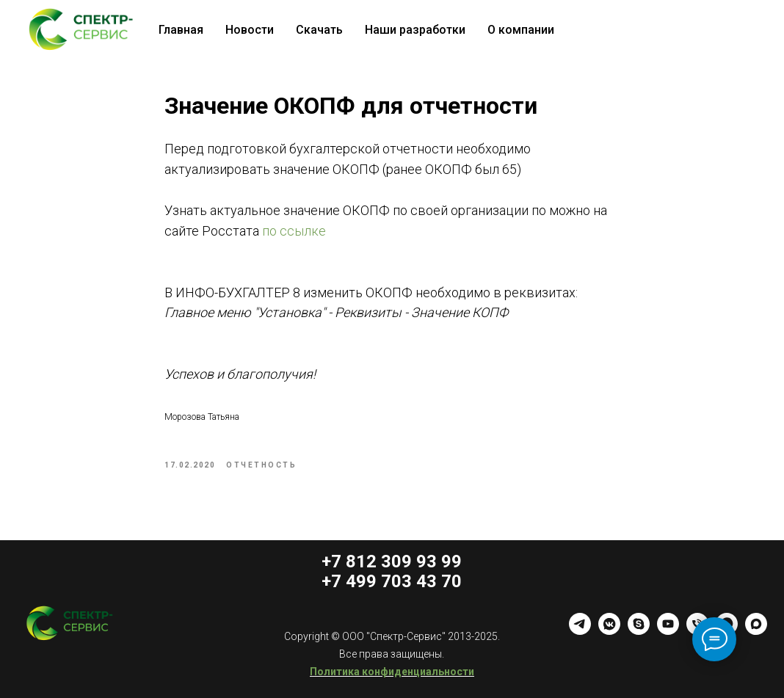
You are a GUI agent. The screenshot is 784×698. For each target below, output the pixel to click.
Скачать (319, 30)
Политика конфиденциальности (392, 672)
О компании (521, 30)
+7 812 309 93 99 (392, 561)
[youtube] (668, 631)
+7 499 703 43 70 (392, 581)
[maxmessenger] (756, 631)
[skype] (639, 631)
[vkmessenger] (609, 631)
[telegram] (580, 631)
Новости (250, 30)
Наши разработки (415, 30)
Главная (181, 30)
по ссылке (294, 231)
